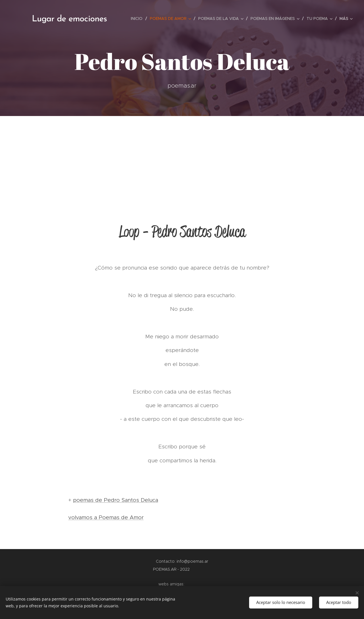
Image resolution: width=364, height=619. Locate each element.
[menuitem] (138, 18)
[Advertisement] (182, 159)
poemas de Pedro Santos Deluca (116, 500)
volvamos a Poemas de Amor (106, 517)
